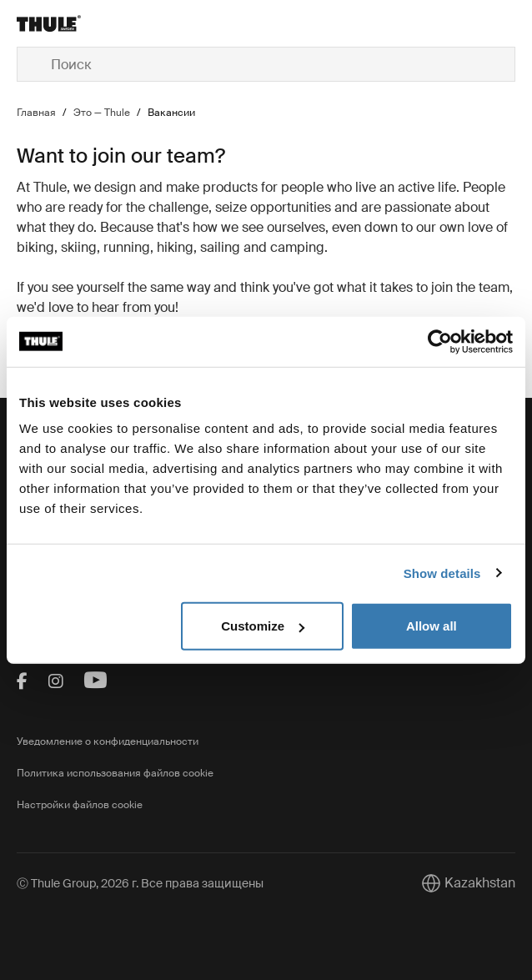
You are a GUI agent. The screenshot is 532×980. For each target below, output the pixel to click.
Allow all (432, 626)
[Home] (100, 23)
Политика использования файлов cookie (115, 773)
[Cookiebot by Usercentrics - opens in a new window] (440, 341)
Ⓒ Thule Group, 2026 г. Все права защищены (140, 883)
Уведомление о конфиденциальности (108, 741)
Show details (442, 573)
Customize (263, 626)
